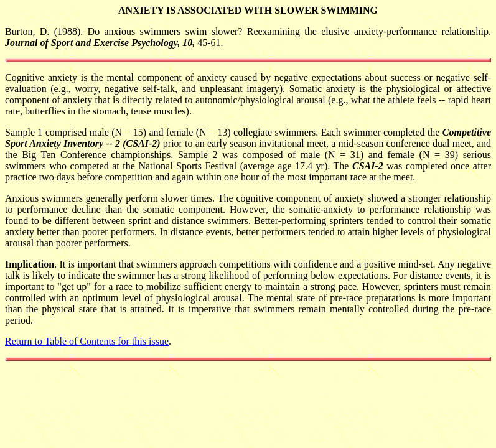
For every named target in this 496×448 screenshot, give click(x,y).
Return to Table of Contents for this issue (87, 341)
